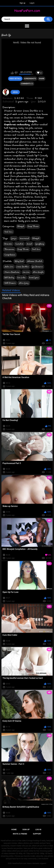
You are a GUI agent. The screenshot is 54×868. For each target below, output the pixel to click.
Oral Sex (8, 232)
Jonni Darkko (23, 267)
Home (14, 829)
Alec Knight (38, 272)
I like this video (12, 73)
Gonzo (14, 238)
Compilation (10, 255)
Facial (29, 244)
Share (42, 79)
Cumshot (19, 244)
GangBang (40, 244)
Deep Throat (33, 226)
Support (37, 834)
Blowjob (21, 226)
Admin (15, 92)
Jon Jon (26, 272)
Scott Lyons (34, 278)
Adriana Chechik (35, 261)
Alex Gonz (24, 283)
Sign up (22, 3)
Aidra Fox (9, 267)
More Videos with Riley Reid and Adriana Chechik (26, 297)
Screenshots (30, 79)
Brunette (8, 244)
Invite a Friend (20, 834)
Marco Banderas (12, 272)
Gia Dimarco (37, 267)
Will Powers (10, 283)
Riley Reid (19, 261)
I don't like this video (16, 73)
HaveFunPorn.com (19, 863)
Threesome (9, 249)
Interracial (24, 238)
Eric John (22, 278)
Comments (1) (27, 84)
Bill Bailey (9, 278)
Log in (32, 3)
